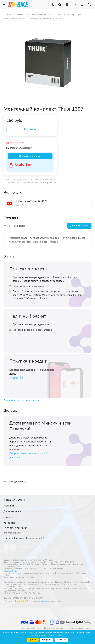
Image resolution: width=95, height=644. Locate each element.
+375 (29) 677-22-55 (15, 528)
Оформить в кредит (30, 156)
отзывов (43, 601)
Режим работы (10, 571)
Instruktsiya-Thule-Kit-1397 (32, 201)
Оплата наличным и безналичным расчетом (67, 628)
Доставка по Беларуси (31, 628)
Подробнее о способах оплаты (22, 401)
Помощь (8, 517)
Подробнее (16, 378)
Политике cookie (56, 635)
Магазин (9, 506)
